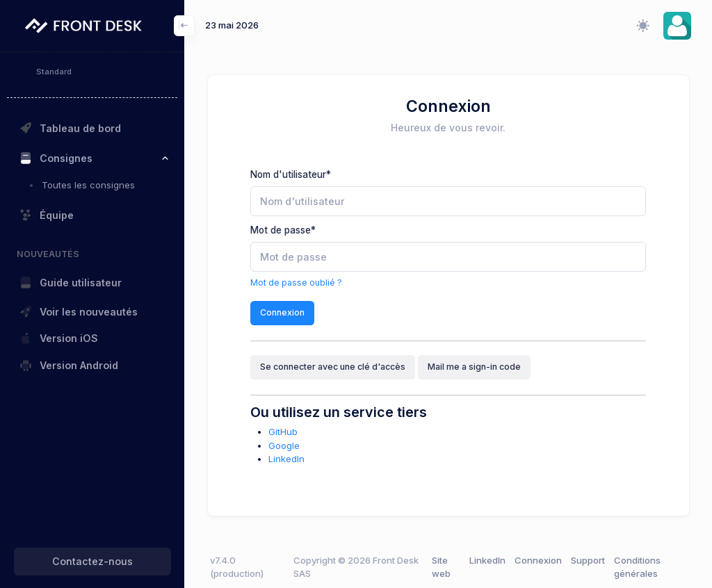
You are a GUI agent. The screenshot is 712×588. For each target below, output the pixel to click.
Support (588, 560)
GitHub (283, 432)
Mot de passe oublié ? (296, 283)
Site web (441, 567)
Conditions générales (637, 567)
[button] (677, 26)
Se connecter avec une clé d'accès (333, 367)
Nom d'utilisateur (291, 174)
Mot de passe (283, 230)
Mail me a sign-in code (474, 367)
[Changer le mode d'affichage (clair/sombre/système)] (642, 26)
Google (284, 446)
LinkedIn (286, 459)
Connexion (282, 312)
